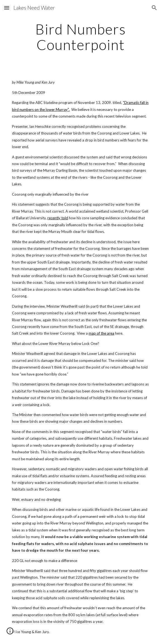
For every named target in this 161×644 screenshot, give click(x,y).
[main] (80, 37)
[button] (7, 8)
